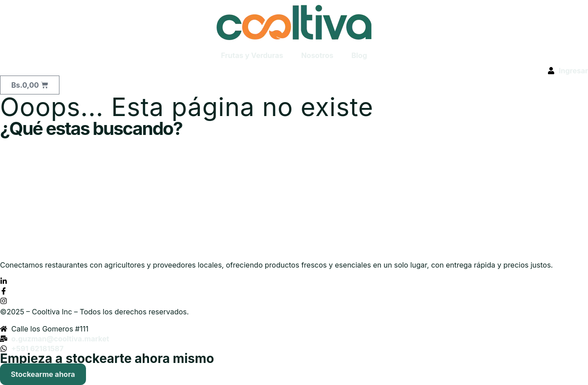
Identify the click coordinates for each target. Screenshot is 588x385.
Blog (359, 55)
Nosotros (317, 55)
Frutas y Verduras (252, 55)
